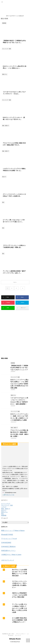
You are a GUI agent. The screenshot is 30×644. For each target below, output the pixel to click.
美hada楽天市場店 (7, 535)
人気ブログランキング (8, 560)
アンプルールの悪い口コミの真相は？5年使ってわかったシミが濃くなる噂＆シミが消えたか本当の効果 (19, 608)
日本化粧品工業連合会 (8, 547)
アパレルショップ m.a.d (9, 539)
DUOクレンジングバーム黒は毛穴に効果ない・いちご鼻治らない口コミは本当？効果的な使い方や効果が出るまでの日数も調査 (19, 384)
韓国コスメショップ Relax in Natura (13, 531)
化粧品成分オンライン (8, 551)
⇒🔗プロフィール (8, 495)
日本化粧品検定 (6, 543)
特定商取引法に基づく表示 (8, 634)
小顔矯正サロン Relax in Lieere (11, 555)
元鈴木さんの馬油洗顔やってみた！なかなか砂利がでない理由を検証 (19, 595)
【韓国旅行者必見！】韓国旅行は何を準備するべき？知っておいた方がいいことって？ (19, 368)
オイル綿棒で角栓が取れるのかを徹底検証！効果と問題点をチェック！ (19, 620)
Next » (15, 282)
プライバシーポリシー (21, 634)
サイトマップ (18, 635)
